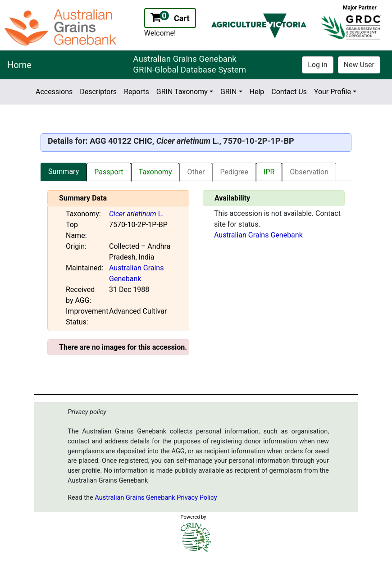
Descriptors (98, 92)
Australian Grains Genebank (258, 235)
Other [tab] (196, 172)
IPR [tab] (269, 172)
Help (257, 92)
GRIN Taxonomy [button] (182, 92)
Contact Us (289, 92)
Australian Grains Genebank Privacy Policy (156, 498)
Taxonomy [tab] (155, 172)
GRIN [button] (229, 92)
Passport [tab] (109, 172)
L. (137, 214)
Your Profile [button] (333, 92)
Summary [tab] (64, 171)
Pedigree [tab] (234, 172)
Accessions (54, 92)
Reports (137, 92)
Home (19, 65)
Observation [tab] (309, 172)
